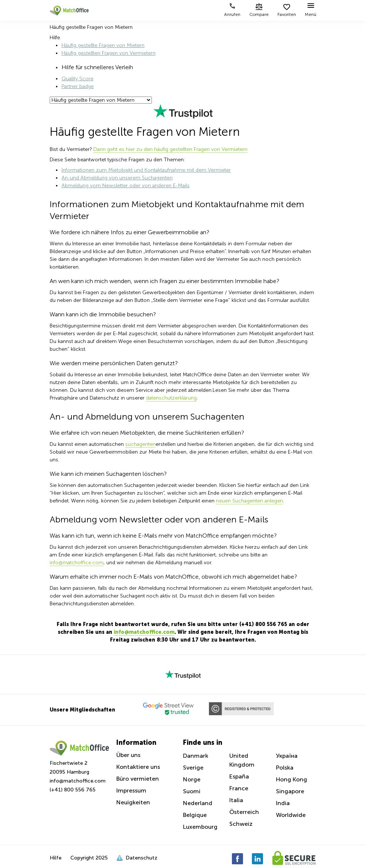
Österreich (244, 812)
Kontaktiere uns (138, 767)
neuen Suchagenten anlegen (249, 501)
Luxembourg (200, 827)
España (239, 776)
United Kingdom (242, 760)
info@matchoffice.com (76, 563)
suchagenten (140, 444)
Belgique (195, 815)
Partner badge (78, 86)
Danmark (196, 756)
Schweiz (241, 824)
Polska (285, 768)
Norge (192, 779)
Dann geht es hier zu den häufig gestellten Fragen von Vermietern (170, 149)
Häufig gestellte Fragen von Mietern (103, 45)
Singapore (290, 791)
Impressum (131, 790)
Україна (287, 756)
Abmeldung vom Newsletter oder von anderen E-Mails (126, 186)
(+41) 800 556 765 (73, 790)
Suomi (192, 791)
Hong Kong (292, 779)
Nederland (198, 803)
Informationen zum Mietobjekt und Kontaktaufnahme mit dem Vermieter (146, 170)
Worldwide (291, 815)
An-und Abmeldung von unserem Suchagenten (117, 178)
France (239, 788)
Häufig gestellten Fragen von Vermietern (109, 53)
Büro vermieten (138, 779)
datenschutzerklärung (171, 398)
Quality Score (77, 79)
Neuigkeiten (133, 802)
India (283, 803)
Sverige (193, 768)
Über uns (128, 755)
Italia (236, 800)
